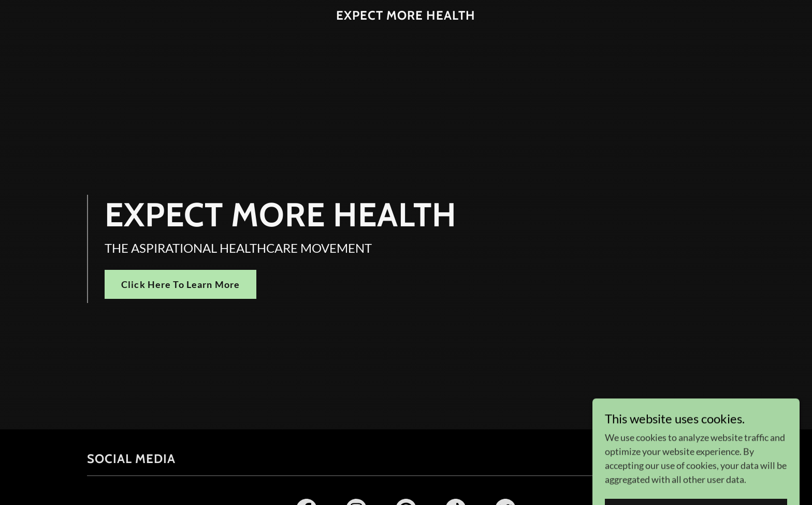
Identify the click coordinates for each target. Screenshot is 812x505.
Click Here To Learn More (180, 284)
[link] (406, 16)
